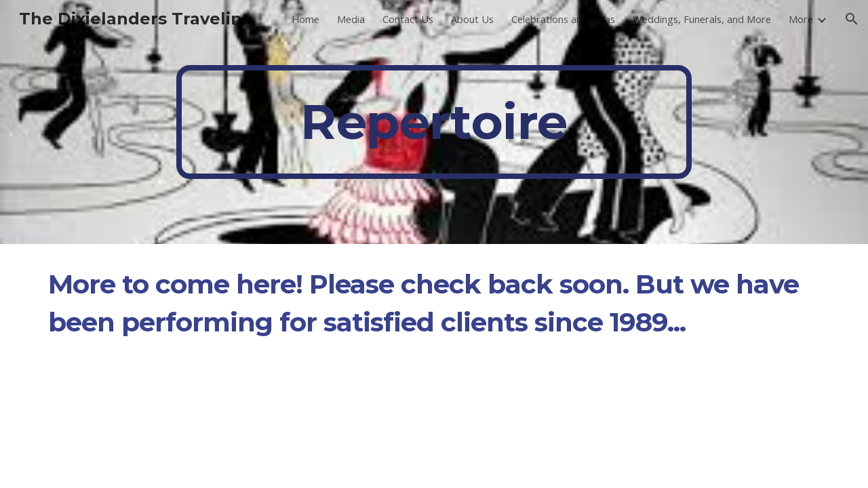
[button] (852, 19)
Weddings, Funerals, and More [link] (702, 19)
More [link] (801, 19)
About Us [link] (472, 19)
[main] (434, 122)
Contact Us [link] (408, 19)
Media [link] (351, 19)
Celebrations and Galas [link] (563, 19)
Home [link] (305, 19)
